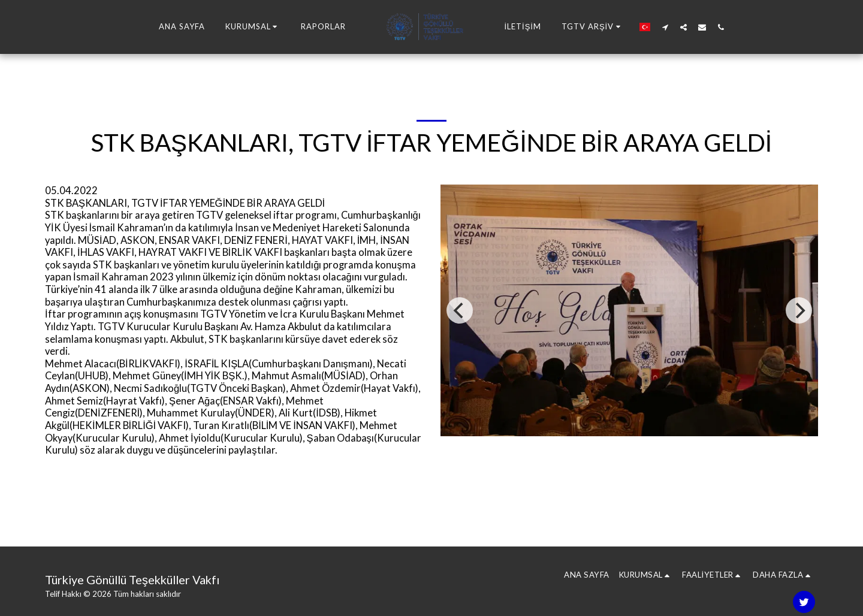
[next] (799, 310)
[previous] (460, 310)
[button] (253, 27)
